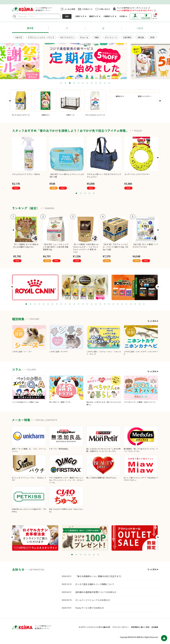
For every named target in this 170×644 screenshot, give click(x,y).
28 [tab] (144, 304)
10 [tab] (100, 83)
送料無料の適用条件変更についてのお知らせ (96, 592)
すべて (30, 28)
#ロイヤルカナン (67, 37)
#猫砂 (97, 37)
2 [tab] (65, 83)
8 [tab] (92, 83)
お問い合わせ (105, 9)
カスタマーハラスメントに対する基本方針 (94, 627)
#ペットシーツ (111, 37)
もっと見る (152, 321)
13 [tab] (79, 304)
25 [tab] (131, 304)
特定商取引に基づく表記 (140, 627)
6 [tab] (83, 83)
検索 (67, 16)
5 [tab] (79, 83)
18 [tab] (100, 304)
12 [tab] (109, 83)
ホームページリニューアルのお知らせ (93, 600)
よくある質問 (70, 9)
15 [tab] (87, 304)
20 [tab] (109, 304)
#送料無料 (127, 37)
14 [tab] (83, 304)
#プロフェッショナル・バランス (41, 37)
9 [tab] (96, 83)
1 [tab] (61, 83)
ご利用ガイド (87, 9)
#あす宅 (19, 37)
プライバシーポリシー (121, 627)
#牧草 (152, 37)
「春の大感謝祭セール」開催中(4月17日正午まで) (98, 576)
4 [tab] (74, 83)
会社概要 (155, 627)
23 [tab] (122, 304)
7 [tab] (87, 83)
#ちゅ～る (84, 37)
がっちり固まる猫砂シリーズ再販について (95, 584)
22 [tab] (118, 304)
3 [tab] (70, 83)
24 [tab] (126, 304)
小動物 (140, 28)
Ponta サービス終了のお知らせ (90, 608)
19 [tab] (105, 304)
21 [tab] (113, 304)
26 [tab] (135, 304)
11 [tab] (105, 83)
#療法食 (141, 37)
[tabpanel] (85, 61)
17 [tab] (96, 304)
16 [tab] (92, 304)
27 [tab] (140, 304)
